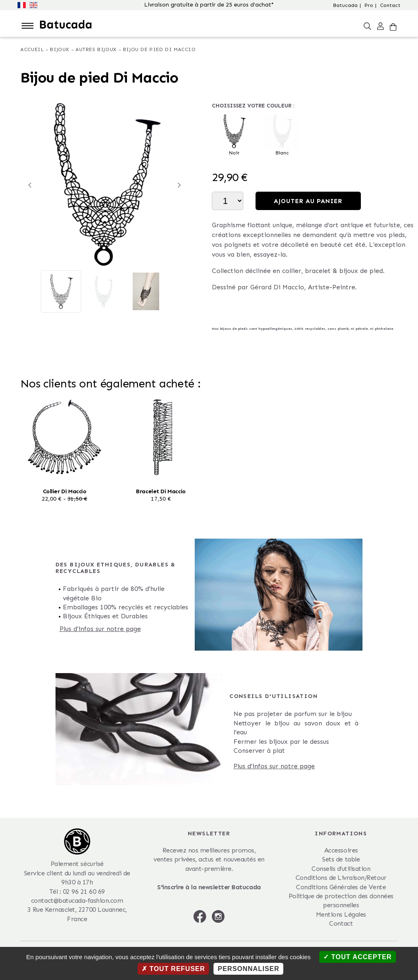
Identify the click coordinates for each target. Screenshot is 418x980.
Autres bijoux (96, 49)
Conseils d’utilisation (341, 869)
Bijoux (60, 49)
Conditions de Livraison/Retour (341, 878)
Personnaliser (248, 969)
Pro (369, 5)
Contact (390, 5)
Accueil (32, 49)
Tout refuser (173, 969)
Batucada (345, 5)
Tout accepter (358, 957)
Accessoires (341, 850)
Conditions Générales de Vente (341, 887)
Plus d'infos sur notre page (100, 629)
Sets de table (341, 859)
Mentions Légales (341, 914)
